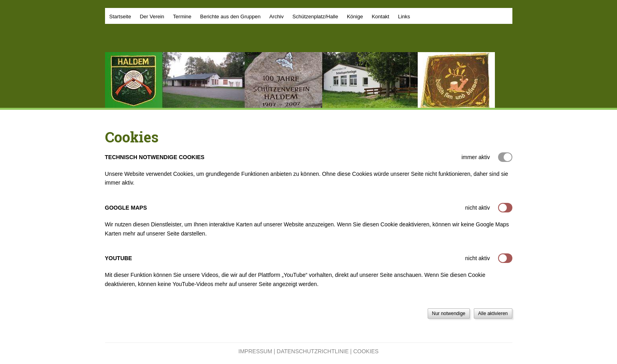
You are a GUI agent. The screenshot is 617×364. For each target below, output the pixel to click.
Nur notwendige (449, 313)
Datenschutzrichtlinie (313, 351)
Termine (182, 17)
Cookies (366, 351)
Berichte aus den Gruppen (230, 17)
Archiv (276, 17)
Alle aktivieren (493, 313)
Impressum (255, 351)
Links (404, 17)
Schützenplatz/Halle (315, 17)
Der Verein (152, 17)
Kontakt (380, 17)
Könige (355, 17)
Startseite (120, 17)
